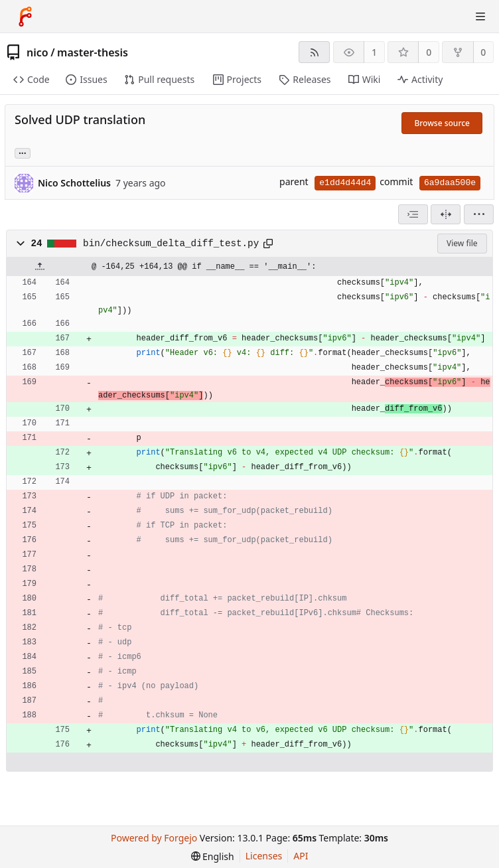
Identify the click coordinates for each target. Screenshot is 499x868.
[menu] (479, 214)
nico (37, 52)
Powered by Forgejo (154, 838)
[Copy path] (268, 244)
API (301, 856)
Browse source (442, 123)
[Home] (25, 17)
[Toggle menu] (480, 17)
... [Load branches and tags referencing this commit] (23, 152)
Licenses (264, 856)
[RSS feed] (314, 52)
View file (462, 243)
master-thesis (93, 52)
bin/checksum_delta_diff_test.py (171, 244)
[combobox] (413, 214)
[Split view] (446, 214)
